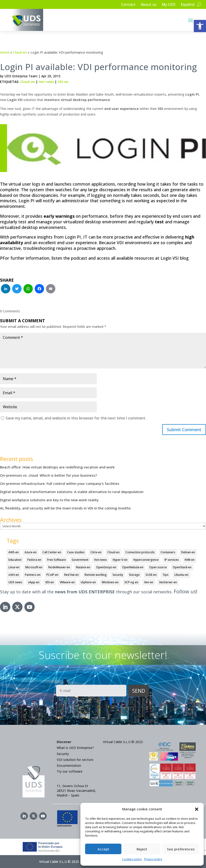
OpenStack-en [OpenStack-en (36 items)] (182, 567)
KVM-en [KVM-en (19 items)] (190, 560)
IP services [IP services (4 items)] (172, 560)
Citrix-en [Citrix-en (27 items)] (96, 552)
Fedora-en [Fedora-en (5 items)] (34, 560)
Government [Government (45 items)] (80, 560)
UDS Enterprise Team (21, 76)
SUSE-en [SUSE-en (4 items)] (151, 575)
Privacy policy (153, 859)
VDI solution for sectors (75, 760)
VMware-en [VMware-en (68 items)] (67, 582)
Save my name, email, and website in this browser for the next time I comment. (76, 418)
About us (149, 5)
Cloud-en (20, 52)
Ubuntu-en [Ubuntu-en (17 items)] (181, 575)
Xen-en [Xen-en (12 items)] (149, 582)
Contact (128, 5)
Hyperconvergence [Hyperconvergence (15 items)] (146, 560)
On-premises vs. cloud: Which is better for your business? (49, 475)
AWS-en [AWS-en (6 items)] (14, 552)
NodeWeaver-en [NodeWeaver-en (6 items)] (59, 567)
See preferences (181, 849)
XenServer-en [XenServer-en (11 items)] (168, 582)
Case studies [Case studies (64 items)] (76, 552)
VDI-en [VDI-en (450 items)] (50, 582)
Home (5, 52)
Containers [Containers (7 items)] (168, 552)
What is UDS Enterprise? (75, 748)
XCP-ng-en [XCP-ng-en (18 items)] (131, 582)
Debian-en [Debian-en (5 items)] (188, 552)
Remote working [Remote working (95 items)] (96, 575)
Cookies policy (132, 859)
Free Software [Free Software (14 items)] (56, 560)
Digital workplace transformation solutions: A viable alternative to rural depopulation (72, 492)
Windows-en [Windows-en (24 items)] (110, 582)
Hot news (46, 82)
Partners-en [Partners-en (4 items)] (33, 575)
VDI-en (63, 82)
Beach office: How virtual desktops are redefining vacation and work (57, 467)
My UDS (169, 5)
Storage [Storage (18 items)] (134, 575)
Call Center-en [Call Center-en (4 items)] (52, 552)
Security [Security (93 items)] (118, 575)
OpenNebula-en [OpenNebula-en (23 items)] (133, 567)
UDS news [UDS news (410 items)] (15, 582)
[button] (200, 26)
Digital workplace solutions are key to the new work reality (49, 500)
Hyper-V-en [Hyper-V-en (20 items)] (120, 560)
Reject (142, 849)
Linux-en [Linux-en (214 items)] (14, 567)
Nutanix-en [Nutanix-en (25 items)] (83, 567)
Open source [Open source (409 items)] (158, 567)
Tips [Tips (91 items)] (165, 575)
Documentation (69, 765)
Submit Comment (184, 430)
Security (63, 754)
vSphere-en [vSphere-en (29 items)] (88, 582)
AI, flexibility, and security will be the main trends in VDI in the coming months (65, 508)
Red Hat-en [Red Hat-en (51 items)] (71, 575)
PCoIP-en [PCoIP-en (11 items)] (52, 575)
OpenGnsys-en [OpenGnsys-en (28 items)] (106, 567)
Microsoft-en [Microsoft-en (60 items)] (34, 567)
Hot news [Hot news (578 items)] (101, 560)
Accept (103, 849)
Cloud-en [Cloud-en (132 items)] (113, 552)
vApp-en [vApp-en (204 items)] (34, 582)
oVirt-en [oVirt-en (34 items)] (14, 575)
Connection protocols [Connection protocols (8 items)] (140, 552)
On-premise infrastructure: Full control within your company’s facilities (60, 483)
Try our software (70, 771)
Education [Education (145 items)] (15, 560)
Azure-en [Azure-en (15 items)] (31, 552)
